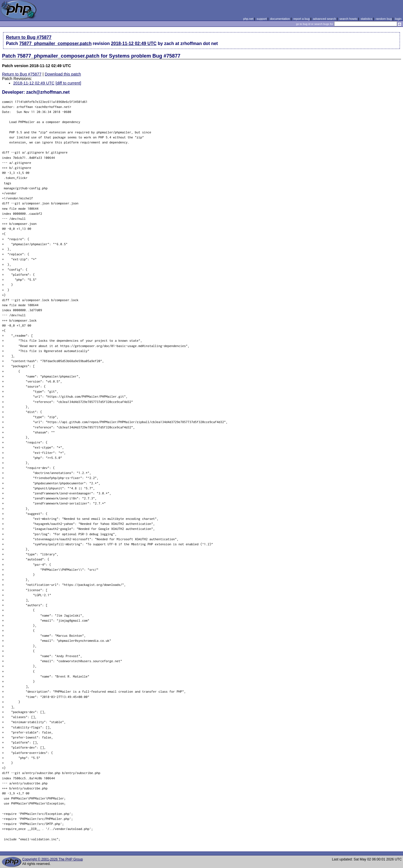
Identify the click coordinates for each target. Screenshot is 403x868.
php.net (248, 19)
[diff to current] (68, 83)
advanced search (324, 19)
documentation (280, 19)
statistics (366, 19)
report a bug (301, 19)
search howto (348, 19)
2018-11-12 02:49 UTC (134, 43)
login (398, 19)
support (262, 19)
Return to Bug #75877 (29, 37)
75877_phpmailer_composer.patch (56, 43)
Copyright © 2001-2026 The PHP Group (52, 859)
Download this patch (63, 74)
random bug (384, 19)
